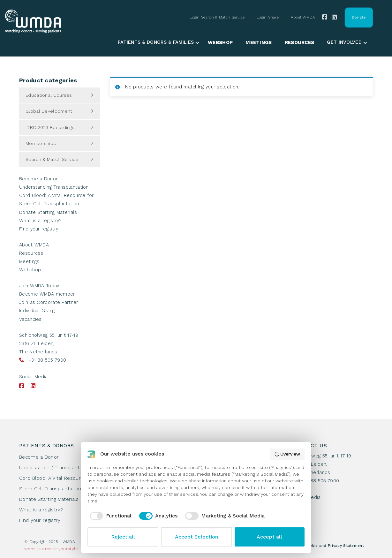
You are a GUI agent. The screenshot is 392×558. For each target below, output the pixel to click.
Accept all (269, 537)
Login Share (268, 17)
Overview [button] (287, 454)
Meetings (259, 42)
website (33, 549)
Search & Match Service (52, 159)
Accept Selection (196, 537)
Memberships (41, 143)
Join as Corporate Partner (49, 302)
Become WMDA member (47, 294)
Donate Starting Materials (48, 212)
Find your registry (39, 229)
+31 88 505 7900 (47, 360)
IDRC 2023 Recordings (50, 127)
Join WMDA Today (39, 286)
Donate (359, 17)
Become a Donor (38, 179)
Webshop (220, 42)
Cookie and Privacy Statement (334, 546)
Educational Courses (49, 95)
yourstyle (68, 549)
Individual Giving (37, 311)
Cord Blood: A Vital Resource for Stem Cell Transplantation (57, 483)
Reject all (123, 537)
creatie (49, 549)
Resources (300, 42)
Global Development (49, 111)
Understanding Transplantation (54, 187)
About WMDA (303, 17)
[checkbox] (109, 516)
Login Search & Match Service (217, 17)
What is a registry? (41, 221)
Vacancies (30, 319)
